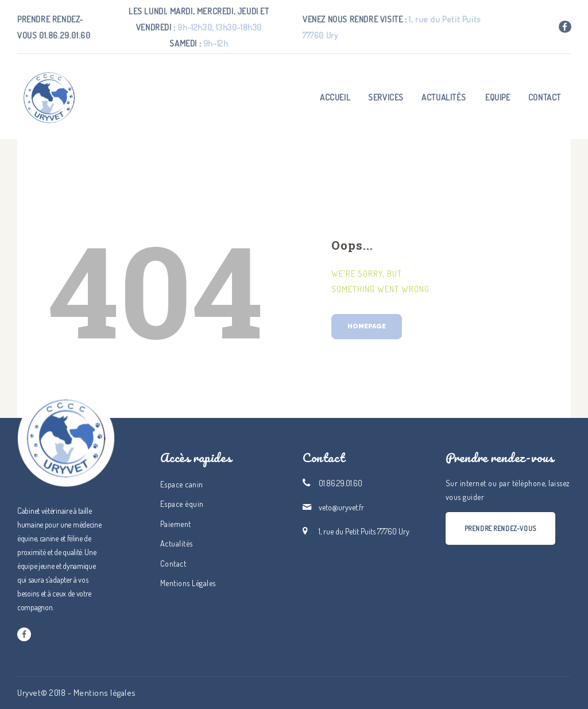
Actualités (177, 543)
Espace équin (182, 504)
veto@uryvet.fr (341, 507)
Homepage (367, 326)
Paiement (176, 524)
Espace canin (182, 484)
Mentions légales (105, 693)
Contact (173, 563)
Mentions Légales (188, 583)
